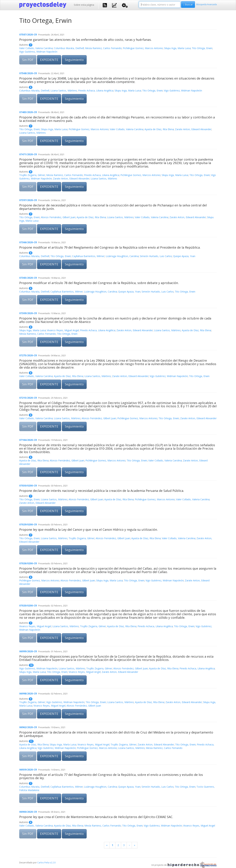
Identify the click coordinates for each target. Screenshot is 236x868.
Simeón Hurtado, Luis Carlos (156, 256)
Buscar (188, 4)
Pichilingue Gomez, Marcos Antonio (143, 48)
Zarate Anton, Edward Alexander (193, 129)
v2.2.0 (53, 862)
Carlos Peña (43, 862)
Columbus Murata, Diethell (69, 48)
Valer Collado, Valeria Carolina (36, 48)
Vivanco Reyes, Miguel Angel (63, 330)
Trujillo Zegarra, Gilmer (32, 175)
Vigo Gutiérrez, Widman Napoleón (38, 52)
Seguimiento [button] (74, 60)
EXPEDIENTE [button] (49, 60)
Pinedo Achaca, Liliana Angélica (96, 90)
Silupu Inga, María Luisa (177, 48)
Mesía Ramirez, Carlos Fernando (103, 48)
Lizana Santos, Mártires (64, 90)
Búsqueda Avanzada (207, 4)
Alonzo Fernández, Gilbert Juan (58, 217)
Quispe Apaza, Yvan (184, 256)
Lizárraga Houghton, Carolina (122, 256)
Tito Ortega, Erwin (202, 48)
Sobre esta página (84, 5)
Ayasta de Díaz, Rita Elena (159, 129)
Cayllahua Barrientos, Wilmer (88, 256)
